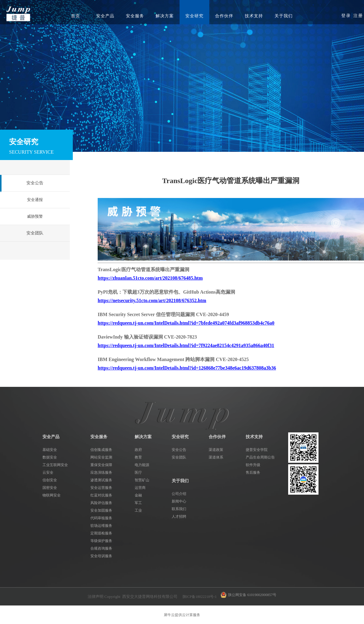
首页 (76, 16)
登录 (346, 16)
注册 (358, 16)
